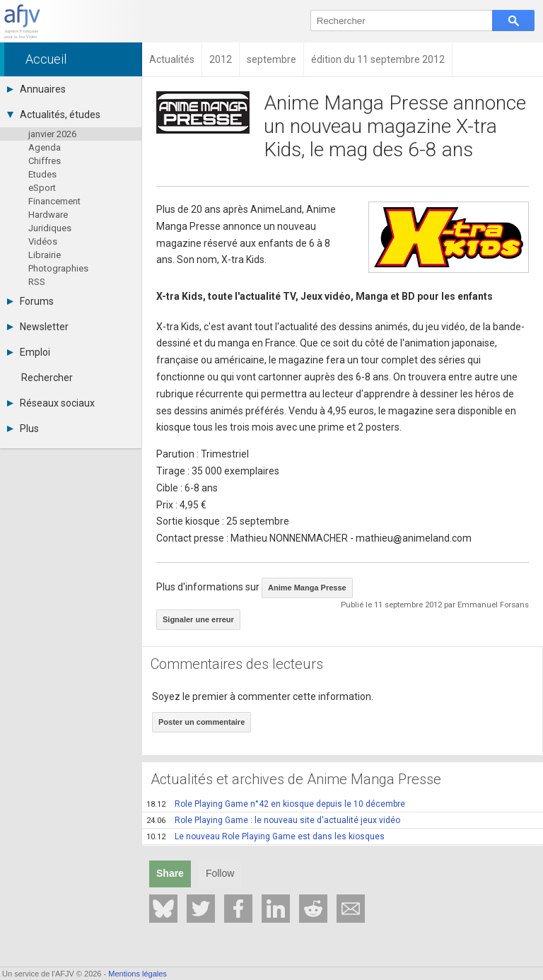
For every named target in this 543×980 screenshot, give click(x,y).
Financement (54, 201)
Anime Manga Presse (307, 588)
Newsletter (38, 327)
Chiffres (45, 161)
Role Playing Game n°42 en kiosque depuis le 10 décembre (276, 804)
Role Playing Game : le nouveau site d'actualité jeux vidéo (273, 820)
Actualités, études (54, 115)
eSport (42, 188)
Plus (23, 428)
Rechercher (47, 378)
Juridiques (50, 228)
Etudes (42, 174)
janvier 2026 (52, 134)
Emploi (29, 352)
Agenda (45, 147)
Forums (30, 301)
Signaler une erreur (198, 619)
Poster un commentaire (202, 722)
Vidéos (43, 241)
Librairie (45, 255)
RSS (37, 282)
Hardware (48, 215)
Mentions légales (138, 974)
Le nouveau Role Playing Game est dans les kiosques (265, 836)
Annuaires (36, 89)
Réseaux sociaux (51, 403)
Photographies (58, 268)
